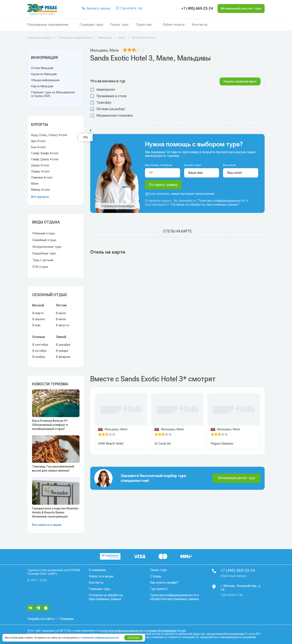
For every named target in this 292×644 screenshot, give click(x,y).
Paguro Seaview (222, 445)
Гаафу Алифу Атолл (45, 153)
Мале (35, 184)
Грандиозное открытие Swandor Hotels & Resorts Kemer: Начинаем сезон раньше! (55, 512)
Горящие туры (91, 25)
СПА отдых (40, 267)
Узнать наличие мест (240, 81)
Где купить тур (128, 9)
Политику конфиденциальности (221, 202)
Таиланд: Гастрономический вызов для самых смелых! (53, 469)
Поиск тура (119, 25)
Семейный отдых (44, 240)
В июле (61, 319)
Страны (156, 576)
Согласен (133, 638)
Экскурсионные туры (47, 247)
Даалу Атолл (40, 165)
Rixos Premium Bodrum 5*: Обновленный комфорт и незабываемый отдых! (50, 425)
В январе (62, 351)
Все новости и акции (47, 525)
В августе (63, 325)
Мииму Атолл (40, 190)
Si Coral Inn (163, 445)
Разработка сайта (41, 619)
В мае (36, 325)
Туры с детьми (43, 260)
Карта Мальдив (42, 86)
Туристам (144, 25)
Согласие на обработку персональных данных (205, 206)
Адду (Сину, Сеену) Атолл (49, 135)
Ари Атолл (38, 141)
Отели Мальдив (42, 68)
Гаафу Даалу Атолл (45, 159)
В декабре (63, 345)
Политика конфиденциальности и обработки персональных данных (175, 597)
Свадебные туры (44, 253)
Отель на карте (177, 233)
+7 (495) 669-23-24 (193, 9)
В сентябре (40, 345)
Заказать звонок (96, 9)
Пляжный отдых (44, 233)
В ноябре (39, 357)
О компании (97, 570)
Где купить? (159, 589)
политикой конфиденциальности (100, 638)
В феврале (63, 357)
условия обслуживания (161, 630)
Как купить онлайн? (164, 583)
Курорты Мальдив (44, 74)
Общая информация (45, 80)
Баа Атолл (38, 147)
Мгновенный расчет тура (236, 479)
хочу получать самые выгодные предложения (180, 195)
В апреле (39, 319)
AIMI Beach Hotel (111, 445)
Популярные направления (48, 25)
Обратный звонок (233, 576)
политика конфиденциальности (122, 630)
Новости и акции (101, 576)
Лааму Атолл (40, 171)
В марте (38, 313)
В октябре (39, 351)
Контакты (200, 25)
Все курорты (40, 197)
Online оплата (174, 25)
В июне (61, 313)
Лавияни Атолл (42, 177)
